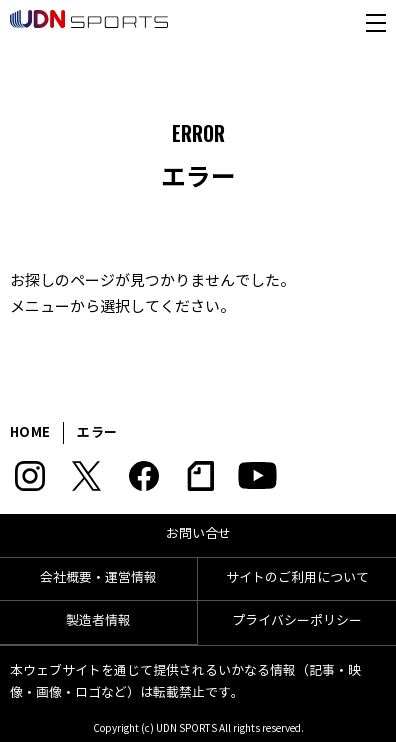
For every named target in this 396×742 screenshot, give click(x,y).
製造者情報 (98, 621)
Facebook (143, 476)
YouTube (257, 476)
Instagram (29, 476)
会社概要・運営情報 (98, 578)
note (200, 476)
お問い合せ (198, 534)
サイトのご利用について (297, 578)
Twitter (86, 476)
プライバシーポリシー (297, 621)
